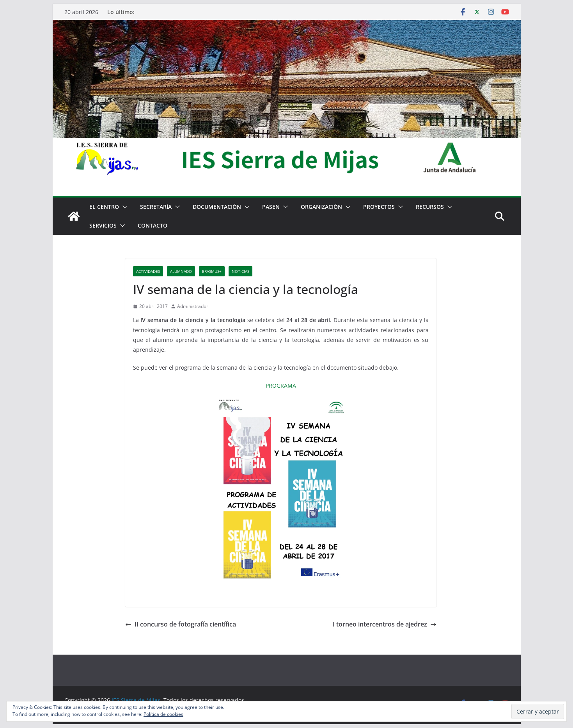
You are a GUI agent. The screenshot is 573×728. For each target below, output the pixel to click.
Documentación (217, 207)
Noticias (240, 271)
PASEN (271, 207)
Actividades (148, 271)
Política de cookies (163, 714)
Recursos (430, 207)
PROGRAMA (281, 385)
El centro (104, 207)
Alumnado (181, 271)
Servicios (103, 225)
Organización (321, 207)
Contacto (153, 225)
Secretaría (156, 207)
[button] (123, 207)
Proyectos (379, 207)
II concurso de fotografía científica (181, 624)
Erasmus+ (212, 271)
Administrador (193, 306)
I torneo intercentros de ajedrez (385, 624)
